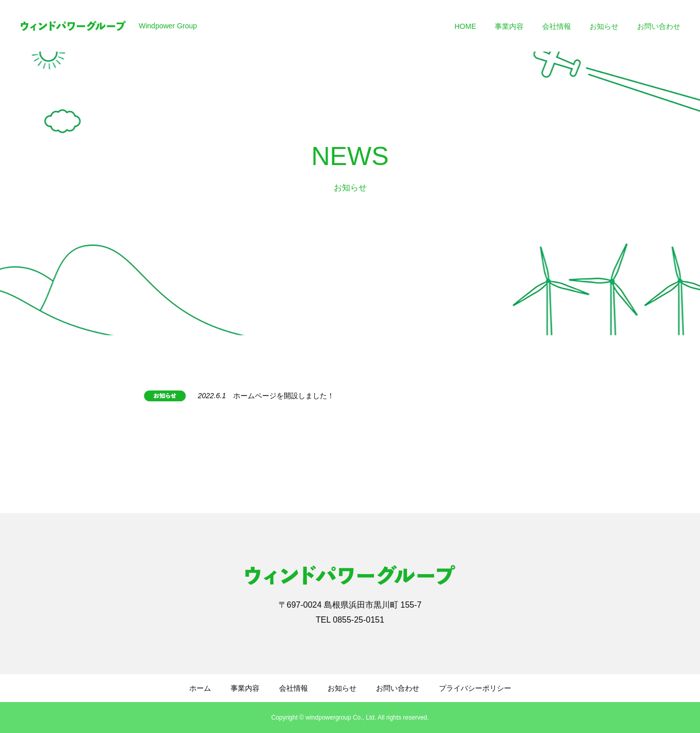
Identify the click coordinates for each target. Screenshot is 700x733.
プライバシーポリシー (475, 688)
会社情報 (557, 26)
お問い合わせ (659, 26)
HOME (465, 26)
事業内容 (509, 26)
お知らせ (604, 26)
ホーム (200, 688)
